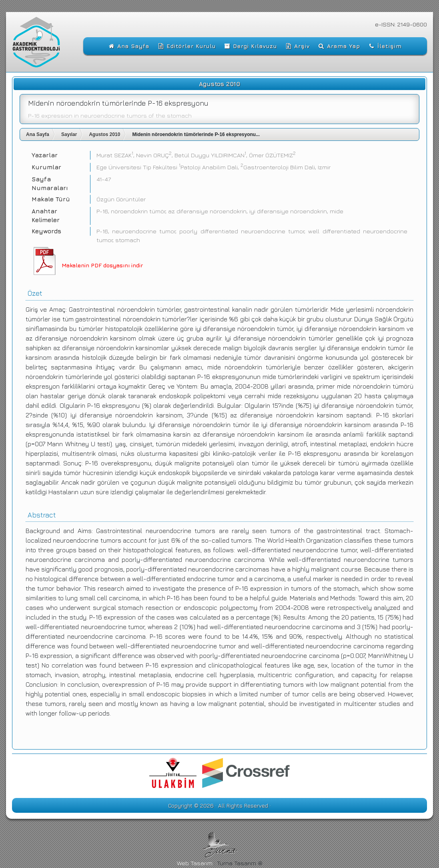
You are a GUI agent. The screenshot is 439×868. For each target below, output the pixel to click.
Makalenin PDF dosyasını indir (102, 265)
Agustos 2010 (104, 134)
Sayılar (69, 134)
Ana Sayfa (38, 134)
